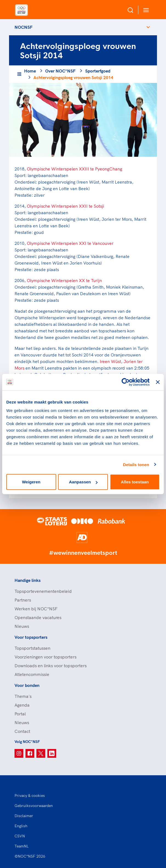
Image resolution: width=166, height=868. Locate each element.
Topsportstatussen (32, 648)
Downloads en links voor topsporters (51, 666)
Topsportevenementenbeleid (43, 591)
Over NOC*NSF (60, 71)
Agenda (22, 705)
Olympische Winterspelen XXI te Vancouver (70, 243)
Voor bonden (27, 685)
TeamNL (22, 846)
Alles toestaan (135, 482)
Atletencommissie (32, 674)
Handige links (28, 580)
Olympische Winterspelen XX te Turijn (64, 280)
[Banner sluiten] (158, 382)
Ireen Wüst (110, 361)
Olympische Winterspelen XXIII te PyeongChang (75, 169)
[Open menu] (145, 10)
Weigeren (31, 482)
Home (30, 71)
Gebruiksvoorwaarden (34, 806)
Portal (20, 714)
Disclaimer (24, 816)
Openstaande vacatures (38, 617)
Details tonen (136, 464)
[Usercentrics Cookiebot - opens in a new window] (126, 382)
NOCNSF (24, 27)
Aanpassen (83, 482)
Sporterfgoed (98, 71)
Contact (22, 731)
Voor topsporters (31, 637)
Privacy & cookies (30, 796)
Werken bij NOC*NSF (36, 609)
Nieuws (22, 626)
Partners (23, 600)
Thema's (23, 696)
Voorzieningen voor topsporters (45, 657)
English (21, 826)
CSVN (20, 836)
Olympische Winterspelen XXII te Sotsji (65, 206)
